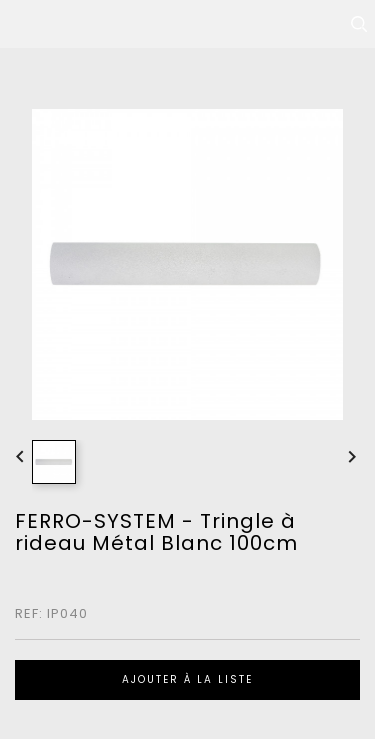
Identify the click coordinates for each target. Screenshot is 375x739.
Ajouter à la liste (187, 679)
